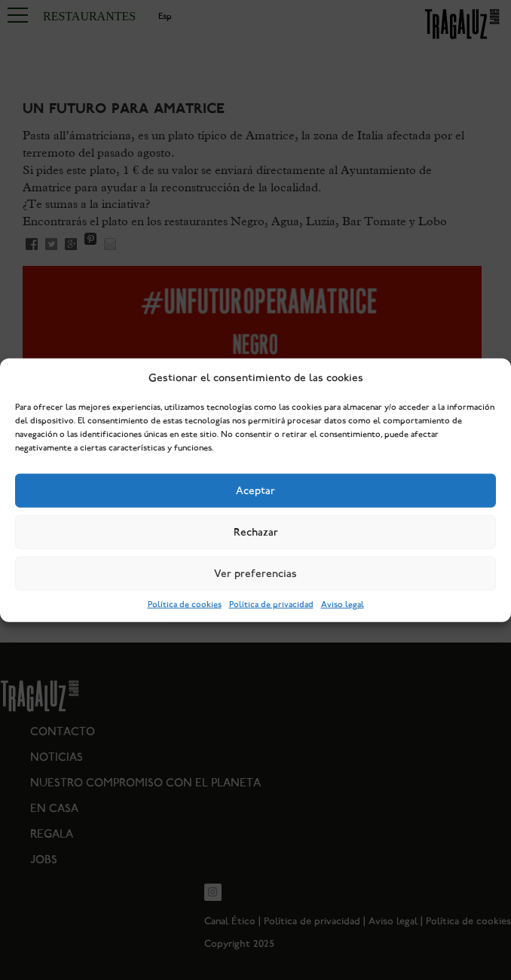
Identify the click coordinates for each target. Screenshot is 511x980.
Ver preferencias (255, 573)
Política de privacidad (271, 604)
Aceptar (255, 490)
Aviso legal (343, 604)
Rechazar (256, 532)
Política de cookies (185, 604)
